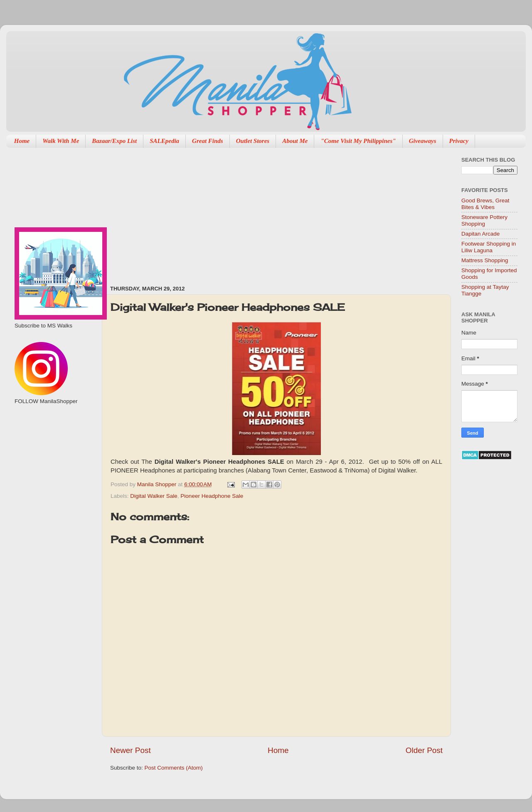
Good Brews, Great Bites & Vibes (485, 204)
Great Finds (208, 141)
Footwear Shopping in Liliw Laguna (489, 247)
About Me (295, 141)
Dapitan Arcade (480, 234)
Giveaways (423, 141)
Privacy (459, 141)
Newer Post (131, 750)
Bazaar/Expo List (114, 141)
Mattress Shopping (485, 260)
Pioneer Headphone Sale (212, 496)
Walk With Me (61, 141)
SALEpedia (164, 141)
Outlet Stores (253, 141)
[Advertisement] (215, 212)
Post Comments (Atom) (174, 768)
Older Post (424, 750)
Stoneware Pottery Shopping (484, 220)
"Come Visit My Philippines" (358, 141)
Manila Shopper (158, 484)
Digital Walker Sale (154, 496)
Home (22, 141)
